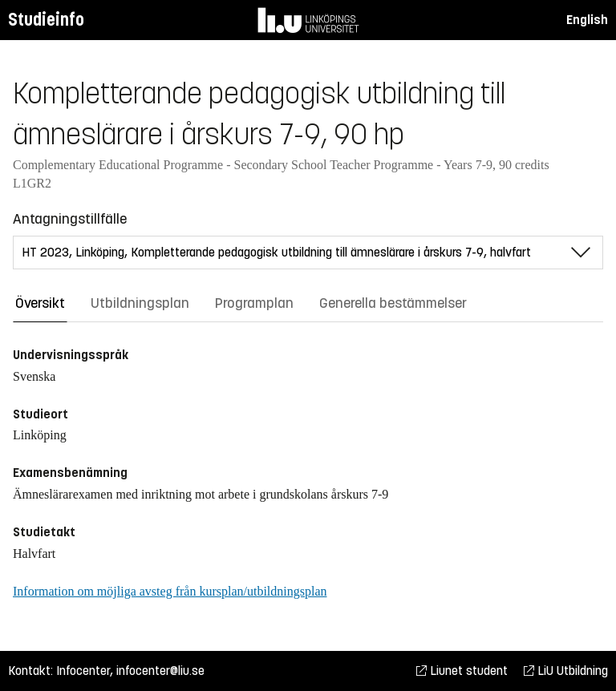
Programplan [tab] (254, 303)
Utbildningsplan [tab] (140, 303)
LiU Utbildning (566, 671)
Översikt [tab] (40, 303)
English (587, 20)
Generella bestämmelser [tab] (393, 303)
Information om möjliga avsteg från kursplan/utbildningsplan (170, 591)
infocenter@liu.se (160, 671)
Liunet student (462, 671)
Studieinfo (46, 20)
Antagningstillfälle (70, 219)
